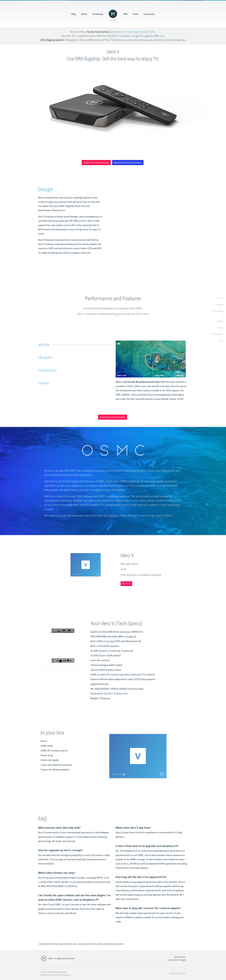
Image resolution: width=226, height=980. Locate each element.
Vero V (219, 298)
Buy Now (126, 584)
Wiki (125, 14)
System (44, 383)
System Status (180, 957)
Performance (219, 311)
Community (149, 14)
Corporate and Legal (177, 960)
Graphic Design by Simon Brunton (54, 972)
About (84, 14)
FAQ (220, 341)
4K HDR (44, 345)
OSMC (219, 321)
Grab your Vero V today (96, 162)
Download (98, 14)
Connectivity (47, 370)
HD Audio (45, 357)
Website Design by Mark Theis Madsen (56, 975)
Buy (220, 328)
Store (136, 14)
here (162, 36)
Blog (74, 14)
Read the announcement (128, 162)
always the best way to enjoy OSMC (135, 32)
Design (219, 305)
